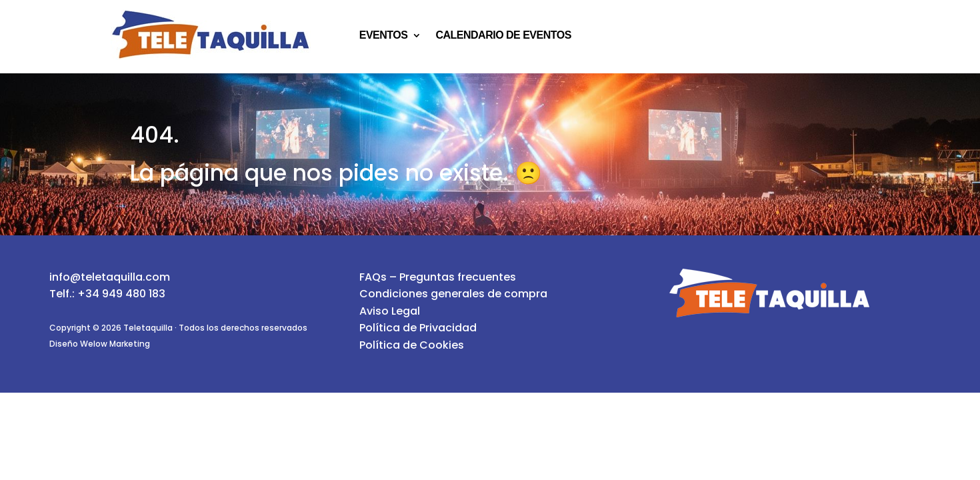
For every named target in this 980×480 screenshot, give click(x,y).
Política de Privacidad (418, 328)
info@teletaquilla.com (110, 277)
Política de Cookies (412, 345)
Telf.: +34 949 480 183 (107, 294)
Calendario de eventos (503, 36)
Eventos (384, 36)
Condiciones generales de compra (453, 294)
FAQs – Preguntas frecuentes (438, 277)
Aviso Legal (390, 311)
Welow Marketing (115, 344)
